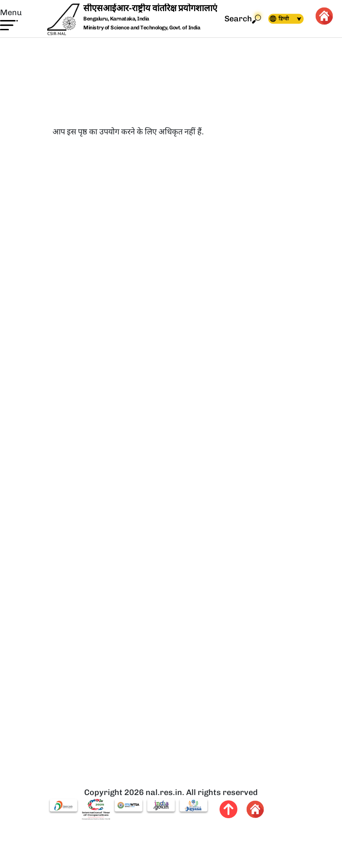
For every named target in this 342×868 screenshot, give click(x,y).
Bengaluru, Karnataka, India (116, 19)
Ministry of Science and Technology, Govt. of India (142, 28)
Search (243, 19)
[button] (11, 19)
